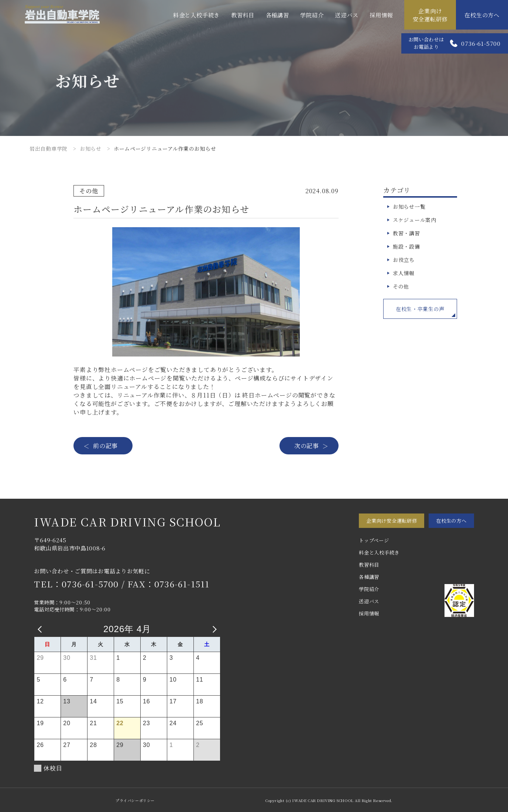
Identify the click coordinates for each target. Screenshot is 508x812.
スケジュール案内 (415, 220)
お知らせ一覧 (409, 207)
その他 (401, 286)
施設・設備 (406, 246)
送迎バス (346, 15)
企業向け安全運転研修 (430, 15)
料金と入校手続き (196, 15)
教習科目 (243, 15)
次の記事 (307, 446)
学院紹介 (312, 15)
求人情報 (404, 273)
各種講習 (277, 15)
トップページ (374, 540)
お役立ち (404, 260)
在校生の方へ (482, 15)
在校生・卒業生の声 (420, 309)
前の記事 (105, 446)
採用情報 (381, 15)
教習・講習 (406, 233)
